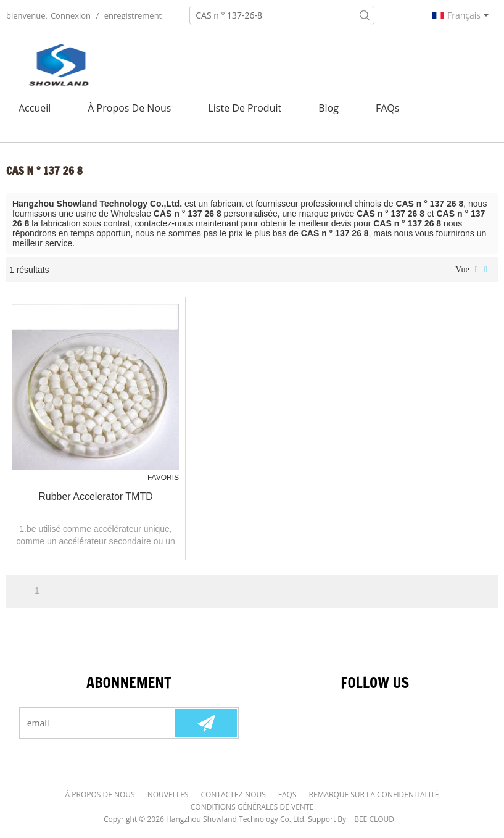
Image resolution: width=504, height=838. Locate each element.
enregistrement (133, 15)
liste (477, 270)
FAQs (387, 108)
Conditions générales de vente (252, 807)
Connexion (71, 15)
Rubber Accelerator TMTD (96, 496)
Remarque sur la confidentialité (374, 794)
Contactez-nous (233, 794)
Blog (328, 108)
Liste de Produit (245, 108)
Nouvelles (168, 794)
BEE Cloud (374, 819)
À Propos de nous (129, 108)
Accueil (35, 108)
